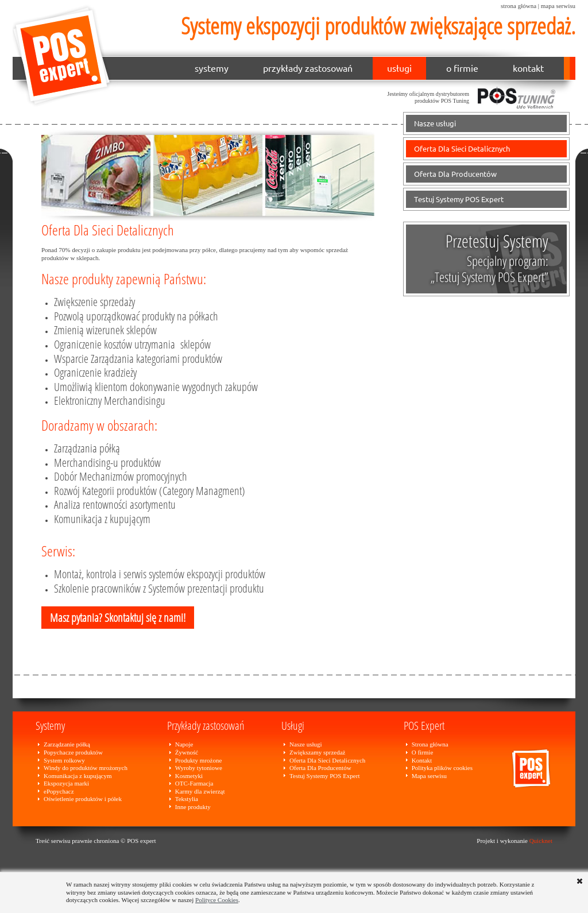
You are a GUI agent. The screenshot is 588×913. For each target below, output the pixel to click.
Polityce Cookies (217, 900)
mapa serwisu (558, 6)
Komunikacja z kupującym (78, 776)
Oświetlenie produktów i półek (83, 799)
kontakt (528, 68)
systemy (212, 68)
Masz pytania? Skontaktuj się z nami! (118, 618)
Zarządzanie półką (67, 744)
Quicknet (541, 841)
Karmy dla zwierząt (200, 791)
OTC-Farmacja (194, 783)
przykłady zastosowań (308, 68)
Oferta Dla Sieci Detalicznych (462, 149)
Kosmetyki (189, 776)
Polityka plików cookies (442, 768)
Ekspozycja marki (66, 783)
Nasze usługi (435, 123)
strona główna (519, 6)
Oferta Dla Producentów (455, 174)
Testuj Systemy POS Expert (459, 199)
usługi (399, 68)
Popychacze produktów (73, 752)
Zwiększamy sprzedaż (317, 752)
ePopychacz (59, 791)
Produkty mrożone (199, 760)
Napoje (184, 744)
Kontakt (422, 760)
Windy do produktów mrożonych (86, 768)
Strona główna (430, 744)
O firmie (423, 752)
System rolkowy (64, 760)
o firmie (462, 68)
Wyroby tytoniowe (199, 768)
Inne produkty (193, 807)
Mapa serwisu (429, 776)
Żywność (187, 752)
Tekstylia (187, 799)
